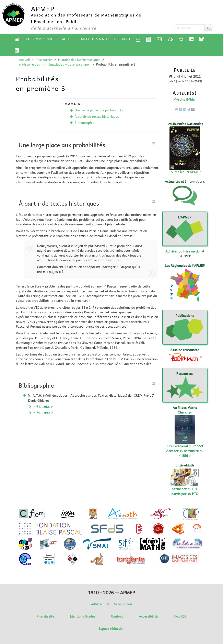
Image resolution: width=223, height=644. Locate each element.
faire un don (192, 251)
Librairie (123, 39)
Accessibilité (148, 616)
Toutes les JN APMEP (185, 172)
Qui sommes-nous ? (41, 39)
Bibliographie (85, 123)
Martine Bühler (185, 99)
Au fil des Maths (96, 39)
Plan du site (45, 616)
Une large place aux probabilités (99, 110)
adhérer (97, 604)
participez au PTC (185, 494)
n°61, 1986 (42, 407)
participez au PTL (185, 489)
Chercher (185, 412)
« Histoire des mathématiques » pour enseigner (55, 64)
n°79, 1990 (42, 413)
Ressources (44, 60)
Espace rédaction (111, 629)
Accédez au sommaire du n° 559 (185, 453)
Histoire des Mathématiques (79, 60)
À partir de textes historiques (97, 116)
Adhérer (69, 39)
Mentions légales (83, 616)
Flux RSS (180, 616)
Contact (117, 616)
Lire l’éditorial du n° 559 (185, 446)
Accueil (24, 60)
